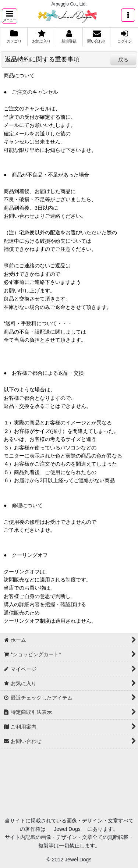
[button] (10, 16)
